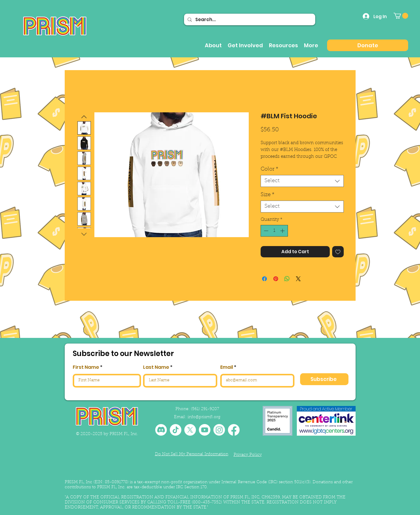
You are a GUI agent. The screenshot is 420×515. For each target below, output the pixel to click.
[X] (190, 430)
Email (227, 367)
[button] (401, 16)
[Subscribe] (324, 379)
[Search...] (249, 19)
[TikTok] (176, 430)
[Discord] (161, 430)
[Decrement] (266, 231)
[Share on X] (298, 279)
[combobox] (302, 181)
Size (268, 195)
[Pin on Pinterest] (276, 279)
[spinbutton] (274, 231)
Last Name (156, 367)
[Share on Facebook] (264, 279)
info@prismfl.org (204, 417)
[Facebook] (234, 430)
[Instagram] (219, 430)
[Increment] (283, 231)
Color (270, 169)
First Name (86, 367)
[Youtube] (205, 430)
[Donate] (368, 45)
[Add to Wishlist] (338, 252)
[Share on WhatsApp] (287, 279)
